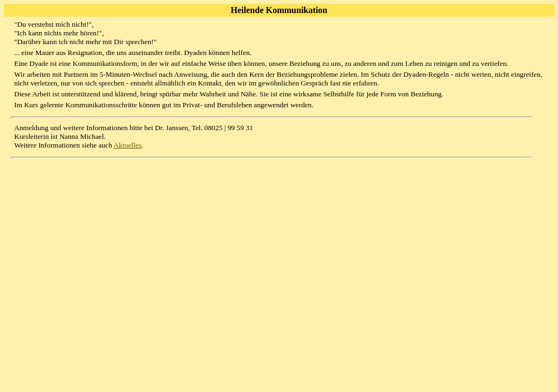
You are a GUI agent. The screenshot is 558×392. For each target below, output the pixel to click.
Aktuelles (127, 145)
